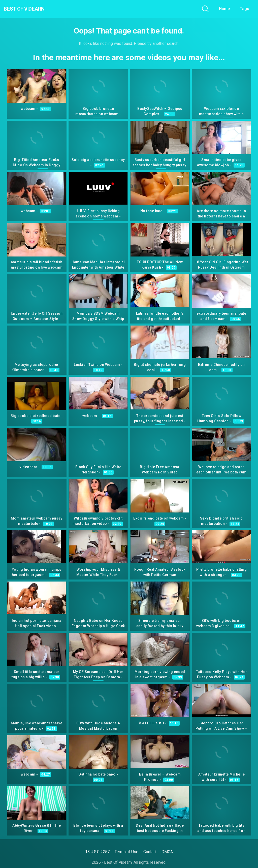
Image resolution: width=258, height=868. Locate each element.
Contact (150, 852)
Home (224, 9)
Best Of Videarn (33, 9)
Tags (245, 9)
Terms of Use (126, 852)
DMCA (167, 852)
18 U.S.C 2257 (97, 852)
